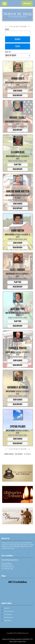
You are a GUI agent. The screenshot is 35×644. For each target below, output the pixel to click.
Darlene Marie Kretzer (18, 192)
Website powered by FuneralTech (20, 639)
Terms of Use (22, 641)
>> (29, 27)
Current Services (9, 454)
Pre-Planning (8, 614)
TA (32, 639)
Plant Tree (18, 165)
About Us (7, 608)
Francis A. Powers (18, 348)
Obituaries (27, 3)
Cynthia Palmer (18, 427)
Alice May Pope (18, 309)
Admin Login (6, 639)
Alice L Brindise (18, 270)
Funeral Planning (9, 611)
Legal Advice (8, 621)
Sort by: (8, 52)
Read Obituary (18, 96)
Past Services (19, 454)
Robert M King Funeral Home (18, 87)
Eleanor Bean (18, 152)
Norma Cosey (18, 79)
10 (25, 27)
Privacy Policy (13, 641)
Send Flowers (18, 91)
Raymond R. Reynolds (18, 388)
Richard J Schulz (18, 118)
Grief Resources (9, 617)
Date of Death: (10, 83)
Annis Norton (18, 231)
